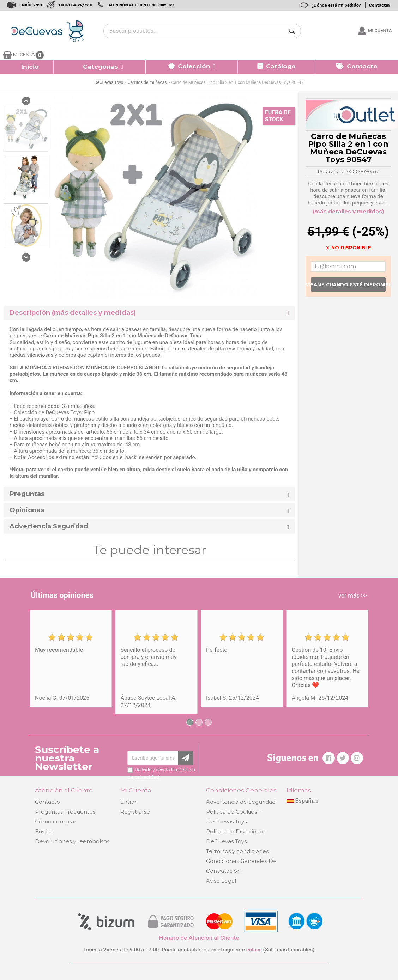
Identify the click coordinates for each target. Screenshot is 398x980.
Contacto (47, 802)
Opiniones (27, 510)
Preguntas (27, 494)
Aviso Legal (221, 881)
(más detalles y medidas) (348, 211)
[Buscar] (292, 31)
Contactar (380, 5)
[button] (100, 67)
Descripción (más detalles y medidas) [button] (73, 313)
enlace (254, 950)
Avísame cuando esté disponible (348, 284)
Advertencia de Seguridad (241, 802)
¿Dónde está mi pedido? (336, 5)
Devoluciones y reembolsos (72, 841)
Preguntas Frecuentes (65, 812)
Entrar (128, 802)
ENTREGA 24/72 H (76, 5)
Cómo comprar (56, 822)
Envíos (44, 831)
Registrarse (135, 812)
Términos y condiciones (237, 851)
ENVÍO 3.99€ (31, 5)
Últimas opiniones (62, 595)
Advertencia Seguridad (49, 526)
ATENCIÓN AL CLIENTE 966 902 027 (141, 5)
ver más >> (353, 595)
